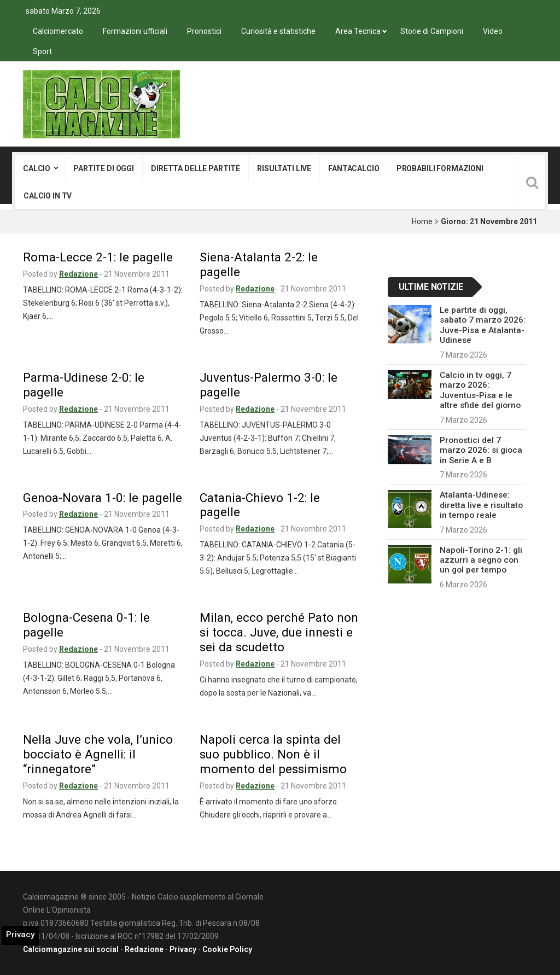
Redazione (78, 274)
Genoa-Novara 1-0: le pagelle (103, 498)
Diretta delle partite (196, 168)
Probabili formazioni (440, 168)
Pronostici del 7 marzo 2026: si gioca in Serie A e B (481, 450)
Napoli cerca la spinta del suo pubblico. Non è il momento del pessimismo (273, 754)
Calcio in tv (48, 196)
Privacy (183, 949)
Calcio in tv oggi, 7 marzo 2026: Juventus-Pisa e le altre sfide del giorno (480, 390)
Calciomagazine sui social (71, 949)
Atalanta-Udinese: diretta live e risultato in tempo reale (481, 505)
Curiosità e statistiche (278, 31)
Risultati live (284, 168)
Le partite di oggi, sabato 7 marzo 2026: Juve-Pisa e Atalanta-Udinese (483, 325)
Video (493, 31)
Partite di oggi (104, 168)
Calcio (37, 168)
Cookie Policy (227, 949)
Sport (42, 51)
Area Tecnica (358, 31)
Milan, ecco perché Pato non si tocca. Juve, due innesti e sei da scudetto (279, 632)
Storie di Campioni (432, 31)
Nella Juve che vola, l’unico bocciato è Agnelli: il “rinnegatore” (98, 754)
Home (422, 221)
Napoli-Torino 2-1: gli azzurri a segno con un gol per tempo (481, 560)
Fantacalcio (354, 168)
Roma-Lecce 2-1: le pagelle (98, 257)
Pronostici (204, 31)
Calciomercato (58, 31)
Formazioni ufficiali (135, 31)
